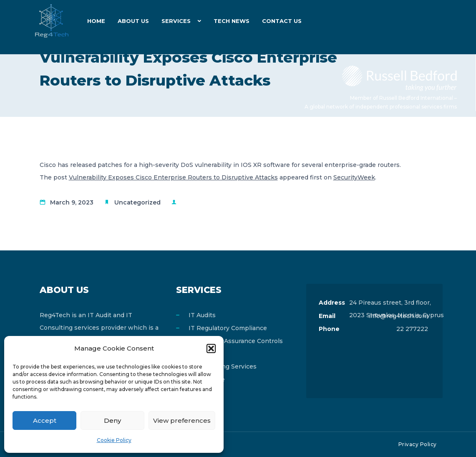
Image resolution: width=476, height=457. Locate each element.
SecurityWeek (354, 177)
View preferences (182, 420)
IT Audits (202, 315)
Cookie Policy (114, 440)
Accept (45, 420)
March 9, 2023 (72, 202)
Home (96, 21)
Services (176, 21)
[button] (211, 348)
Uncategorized (137, 202)
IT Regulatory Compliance (228, 328)
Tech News (232, 21)
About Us (133, 21)
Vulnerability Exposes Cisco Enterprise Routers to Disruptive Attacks (173, 177)
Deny (112, 420)
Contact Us (282, 21)
